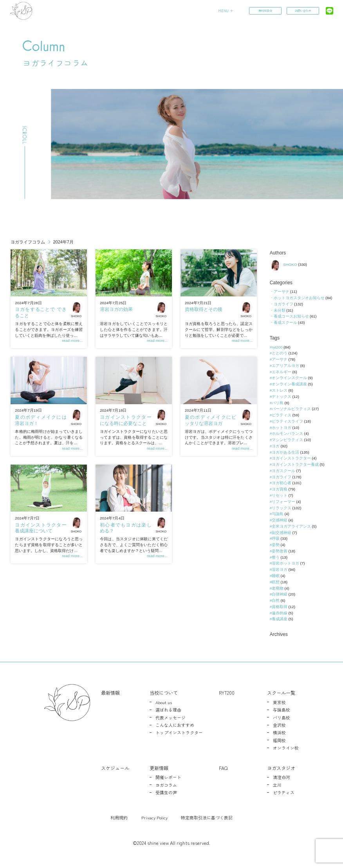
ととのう (280, 353)
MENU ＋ (225, 11)
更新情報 (159, 768)
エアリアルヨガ (285, 366)
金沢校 (279, 725)
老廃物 (278, 588)
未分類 (280, 310)
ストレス (280, 390)
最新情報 (110, 693)
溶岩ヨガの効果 (116, 309)
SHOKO (77, 309)
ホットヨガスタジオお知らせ (299, 298)
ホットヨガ (282, 428)
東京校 (279, 702)
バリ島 (278, 403)
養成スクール (285, 322)
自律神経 (280, 594)
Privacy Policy (154, 817)
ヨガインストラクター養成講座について (41, 528)
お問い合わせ (302, 11)
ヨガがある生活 (285, 452)
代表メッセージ (171, 717)
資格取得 (280, 607)
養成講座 (280, 619)
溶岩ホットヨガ (285, 563)
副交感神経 (282, 533)
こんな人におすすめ (175, 725)
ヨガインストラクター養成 (295, 464)
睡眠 (276, 576)
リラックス (282, 508)
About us (164, 702)
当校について (164, 693)
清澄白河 (282, 777)
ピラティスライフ (287, 421)
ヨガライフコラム (28, 242)
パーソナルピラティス (291, 409)
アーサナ (282, 291)
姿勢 (276, 545)
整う (276, 557)
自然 (276, 600)
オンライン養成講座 (289, 384)
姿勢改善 (280, 551)
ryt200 (277, 347)
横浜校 (279, 732)
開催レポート (168, 777)
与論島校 (282, 710)
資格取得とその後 (204, 309)
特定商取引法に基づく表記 (207, 817)
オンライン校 (286, 748)
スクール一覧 (281, 693)
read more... (72, 340)
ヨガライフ (283, 304)
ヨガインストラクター (291, 458)
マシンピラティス (287, 440)
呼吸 (276, 538)
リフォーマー (283, 502)
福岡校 (279, 740)
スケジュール (115, 768)
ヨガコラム (166, 785)
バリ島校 (282, 717)
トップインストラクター (179, 732)
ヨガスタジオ (281, 768)
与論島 (278, 514)
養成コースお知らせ (291, 316)
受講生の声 (166, 792)
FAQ (223, 768)
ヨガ (276, 446)
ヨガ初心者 (282, 483)
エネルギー (282, 372)
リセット (280, 495)
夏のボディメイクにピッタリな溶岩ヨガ (210, 420)
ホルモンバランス (287, 433)
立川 (277, 785)
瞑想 (276, 582)
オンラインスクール (289, 378)
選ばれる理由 (168, 710)
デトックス (282, 397)
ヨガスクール (283, 471)
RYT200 (227, 693)
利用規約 (119, 817)
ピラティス (282, 415)
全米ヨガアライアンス (291, 526)
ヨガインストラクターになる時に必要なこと (125, 420)
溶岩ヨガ (280, 569)
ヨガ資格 (280, 489)
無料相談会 (264, 11)
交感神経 (280, 520)
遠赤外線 (280, 613)
